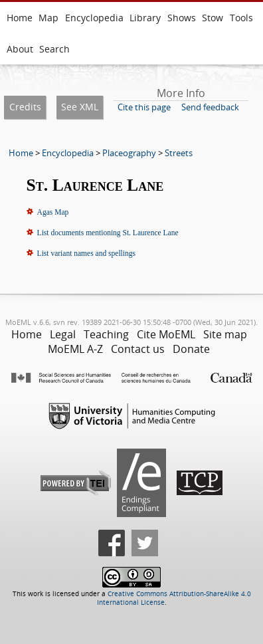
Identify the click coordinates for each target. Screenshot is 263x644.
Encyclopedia (94, 18)
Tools (241, 18)
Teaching (106, 334)
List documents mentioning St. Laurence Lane (108, 233)
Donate (191, 349)
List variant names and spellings (86, 253)
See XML (80, 107)
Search (54, 49)
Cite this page (144, 107)
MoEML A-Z (75, 349)
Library (145, 18)
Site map (225, 334)
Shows (182, 18)
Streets (179, 153)
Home (20, 18)
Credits (25, 107)
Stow (213, 18)
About (20, 49)
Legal (63, 334)
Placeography (129, 153)
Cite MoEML (166, 334)
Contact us (138, 349)
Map (48, 18)
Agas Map (53, 212)
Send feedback (210, 107)
